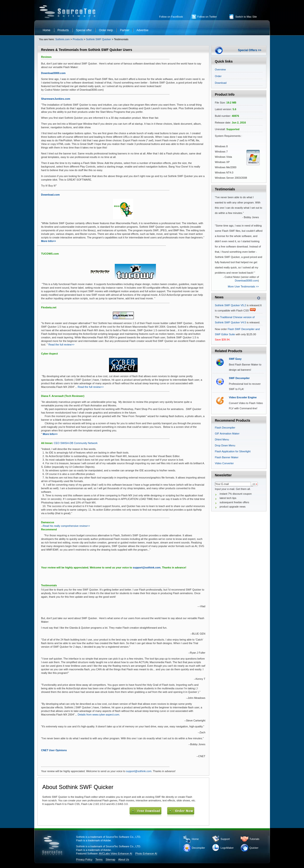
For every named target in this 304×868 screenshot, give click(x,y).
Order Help (106, 30)
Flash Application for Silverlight (233, 451)
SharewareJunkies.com (56, 99)
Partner (125, 30)
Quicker (254, 848)
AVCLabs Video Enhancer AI (116, 853)
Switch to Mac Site (246, 17)
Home (47, 30)
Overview (220, 69)
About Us (124, 859)
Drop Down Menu (225, 445)
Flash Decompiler (225, 428)
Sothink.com (62, 39)
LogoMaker (227, 848)
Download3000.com (247, 281)
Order (218, 76)
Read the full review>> (61, 345)
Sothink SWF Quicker (98, 39)
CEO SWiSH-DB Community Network (75, 443)
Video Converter (224, 463)
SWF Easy (235, 359)
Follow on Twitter (207, 17)
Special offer (84, 30)
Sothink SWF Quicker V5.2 (231, 305)
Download (221, 83)
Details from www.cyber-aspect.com (98, 715)
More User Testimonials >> (243, 286)
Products (63, 30)
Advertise (142, 30)
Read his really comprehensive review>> (66, 526)
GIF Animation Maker (227, 434)
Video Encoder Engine (243, 397)
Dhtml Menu (222, 439)
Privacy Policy (84, 859)
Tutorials (254, 839)
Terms (99, 859)
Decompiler (199, 848)
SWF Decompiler (239, 378)
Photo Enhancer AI (146, 853)
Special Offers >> (249, 50)
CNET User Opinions (54, 750)
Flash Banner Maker (227, 457)
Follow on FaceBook (171, 17)
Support (225, 839)
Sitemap (110, 859)
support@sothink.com (147, 567)
